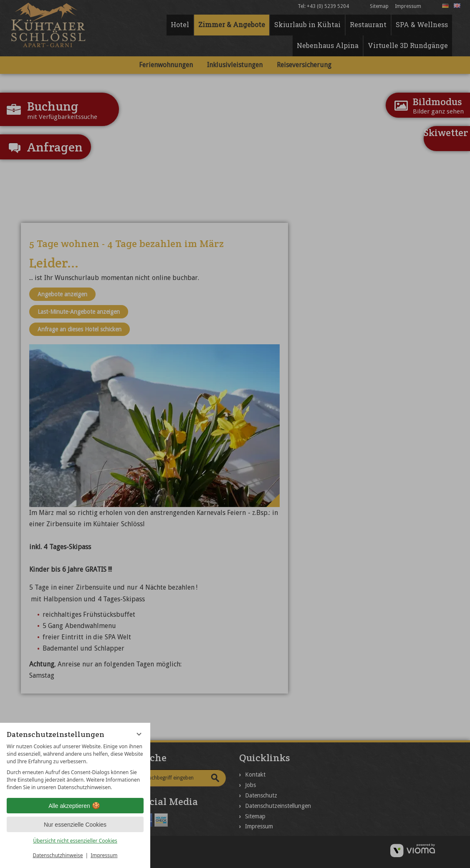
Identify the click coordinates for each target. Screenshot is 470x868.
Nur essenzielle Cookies (75, 825)
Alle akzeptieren (75, 806)
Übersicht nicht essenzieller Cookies (75, 841)
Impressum (104, 855)
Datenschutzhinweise (58, 855)
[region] (75, 767)
